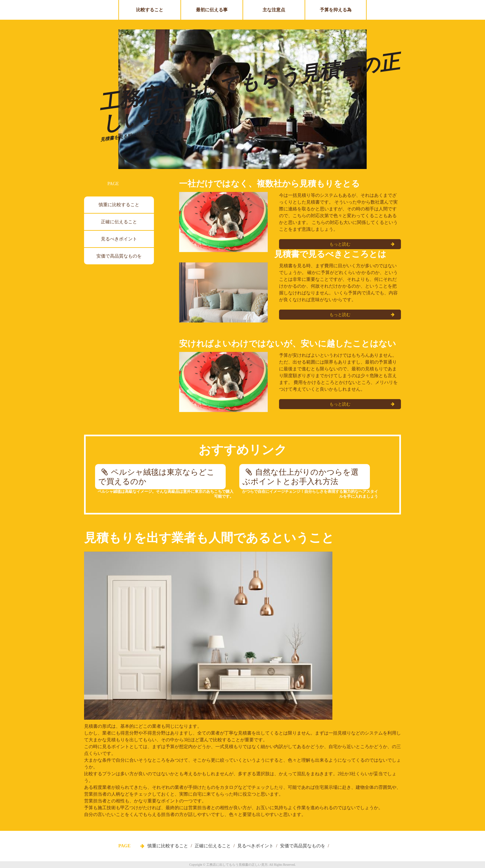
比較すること (150, 10)
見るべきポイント (119, 239)
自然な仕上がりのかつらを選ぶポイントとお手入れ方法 (301, 477)
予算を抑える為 (336, 10)
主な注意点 (274, 10)
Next (358, 101)
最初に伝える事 (212, 10)
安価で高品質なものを (119, 256)
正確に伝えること (119, 222)
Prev (127, 101)
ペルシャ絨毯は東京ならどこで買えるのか (156, 477)
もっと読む (340, 315)
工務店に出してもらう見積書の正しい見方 (249, 93)
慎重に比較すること (119, 205)
